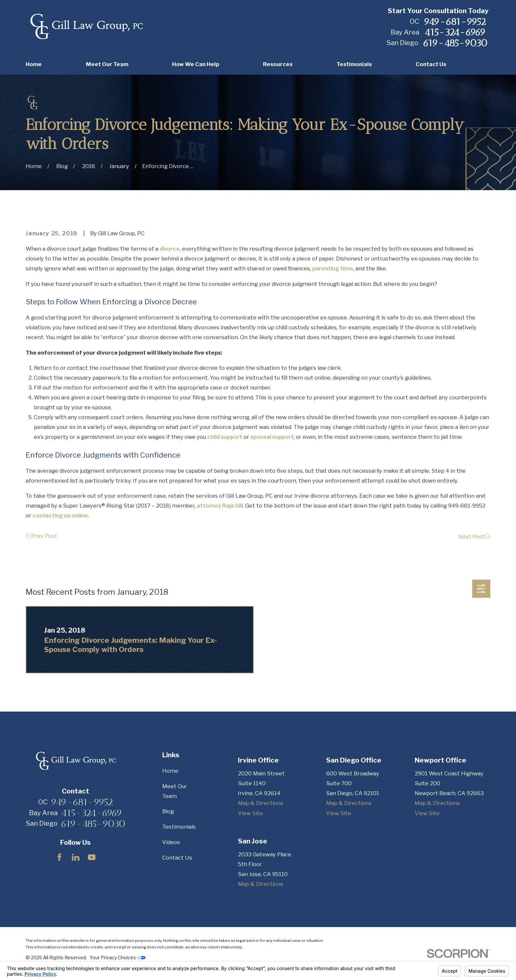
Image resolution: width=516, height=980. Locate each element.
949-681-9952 (455, 22)
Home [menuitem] (34, 64)
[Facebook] (59, 857)
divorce (170, 249)
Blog (168, 811)
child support (225, 437)
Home (170, 771)
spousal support (272, 437)
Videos (171, 842)
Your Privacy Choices (118, 958)
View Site (250, 813)
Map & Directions (261, 803)
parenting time (333, 268)
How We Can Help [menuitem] (196, 64)
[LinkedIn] (76, 857)
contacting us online (60, 515)
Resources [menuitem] (278, 64)
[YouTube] (92, 857)
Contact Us (177, 858)
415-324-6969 (455, 32)
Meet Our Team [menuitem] (107, 64)
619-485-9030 (455, 43)
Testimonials (179, 827)
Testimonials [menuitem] (354, 64)
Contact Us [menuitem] (431, 64)
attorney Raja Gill (220, 506)
